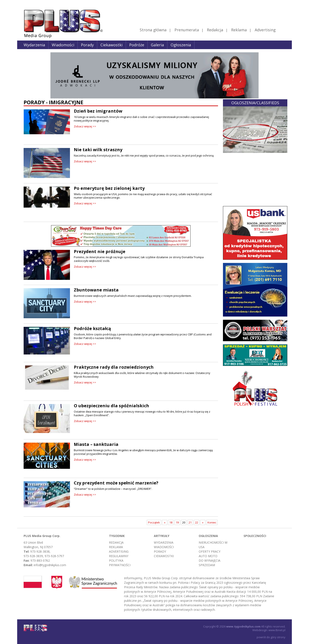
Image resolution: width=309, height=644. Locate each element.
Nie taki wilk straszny (98, 150)
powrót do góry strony (271, 637)
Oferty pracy (210, 551)
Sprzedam (207, 565)
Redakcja (215, 30)
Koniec (212, 522)
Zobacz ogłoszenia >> (239, 150)
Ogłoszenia (181, 45)
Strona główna (153, 30)
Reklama (239, 30)
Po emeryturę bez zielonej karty (109, 188)
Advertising (270, 30)
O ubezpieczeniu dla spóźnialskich (111, 406)
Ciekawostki (111, 45)
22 (197, 522)
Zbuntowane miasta (96, 290)
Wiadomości (63, 45)
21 (190, 522)
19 (177, 522)
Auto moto (208, 556)
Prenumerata (187, 30)
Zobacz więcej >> (85, 126)
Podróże (137, 45)
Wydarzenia (34, 45)
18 (171, 522)
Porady (87, 45)
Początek (154, 522)
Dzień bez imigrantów (98, 111)
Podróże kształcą (92, 328)
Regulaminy (119, 556)
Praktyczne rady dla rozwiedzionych (114, 367)
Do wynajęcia (210, 560)
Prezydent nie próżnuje (100, 251)
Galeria (157, 45)
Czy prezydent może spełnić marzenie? (116, 483)
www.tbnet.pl (277, 630)
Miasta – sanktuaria (96, 444)
